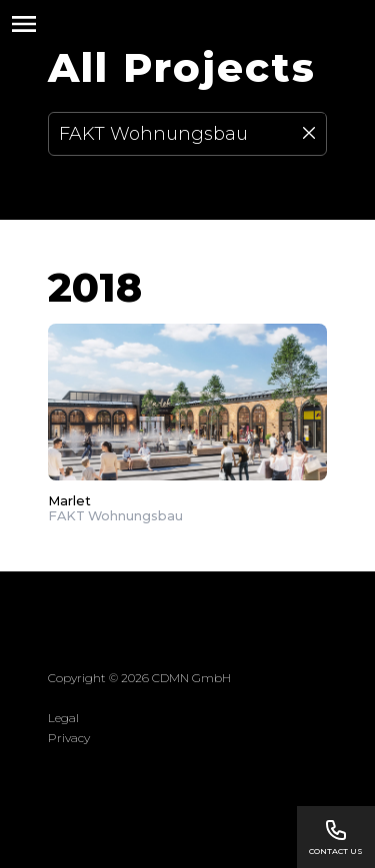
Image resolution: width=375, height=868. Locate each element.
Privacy (69, 738)
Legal (63, 718)
